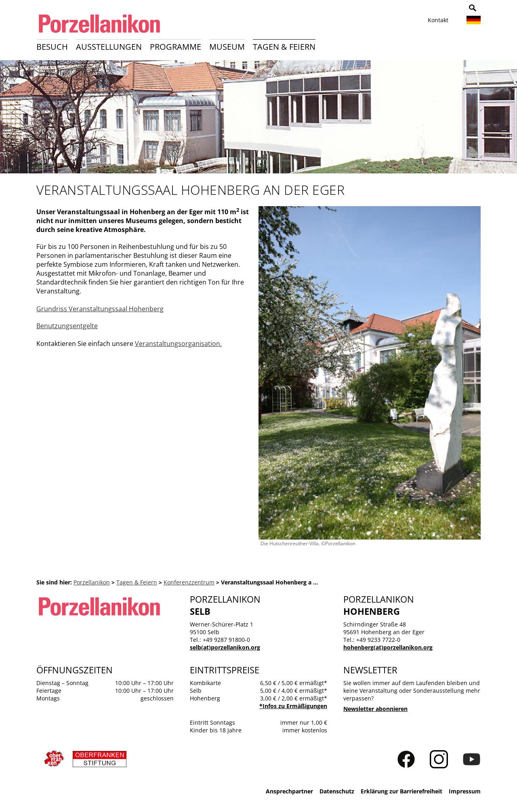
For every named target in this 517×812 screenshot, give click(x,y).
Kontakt (438, 20)
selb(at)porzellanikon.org (225, 647)
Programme (175, 47)
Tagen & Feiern (284, 47)
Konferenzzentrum (189, 582)
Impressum (465, 791)
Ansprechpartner (289, 791)
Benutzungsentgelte (67, 326)
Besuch (52, 47)
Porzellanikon (92, 582)
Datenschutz (337, 791)
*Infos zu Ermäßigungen (293, 706)
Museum (227, 47)
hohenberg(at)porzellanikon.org (388, 647)
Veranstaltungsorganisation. (178, 344)
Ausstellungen (109, 47)
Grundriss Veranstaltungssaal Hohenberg (100, 309)
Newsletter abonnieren (375, 709)
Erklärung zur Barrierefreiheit (401, 791)
